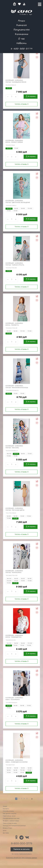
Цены (5, 831)
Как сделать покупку (10, 814)
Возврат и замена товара (11, 821)
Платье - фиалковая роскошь (17, 388)
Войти (29, 4)
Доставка (6, 833)
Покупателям (22, 29)
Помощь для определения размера (14, 826)
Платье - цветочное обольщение (18, 203)
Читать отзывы (22, 104)
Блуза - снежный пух (13, 637)
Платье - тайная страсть (15, 265)
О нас (21, 38)
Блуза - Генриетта (12, 325)
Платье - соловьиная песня (16, 82)
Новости (21, 43)
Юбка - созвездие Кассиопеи (17, 762)
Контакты (22, 34)
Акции (22, 20)
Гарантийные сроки (9, 816)
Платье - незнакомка (13, 573)
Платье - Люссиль (12, 448)
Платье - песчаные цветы (15, 510)
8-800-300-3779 (22, 49)
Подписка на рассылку (21, 849)
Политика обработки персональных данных (21, 858)
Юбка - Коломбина (13, 700)
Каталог (21, 25)
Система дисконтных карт (11, 818)
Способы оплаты (8, 811)
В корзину (32, 96)
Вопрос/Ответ (8, 828)
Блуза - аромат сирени (14, 142)
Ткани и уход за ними (10, 823)
